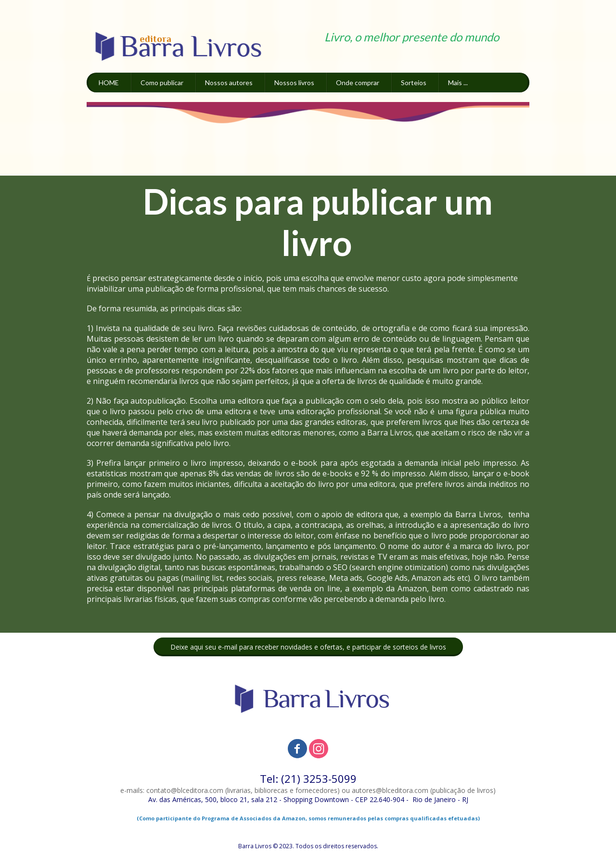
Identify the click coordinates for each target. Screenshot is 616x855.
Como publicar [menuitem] (162, 83)
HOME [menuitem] (109, 83)
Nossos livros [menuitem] (294, 83)
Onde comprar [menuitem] (358, 83)
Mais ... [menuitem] (458, 83)
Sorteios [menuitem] (414, 83)
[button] (308, 647)
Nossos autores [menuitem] (229, 83)
